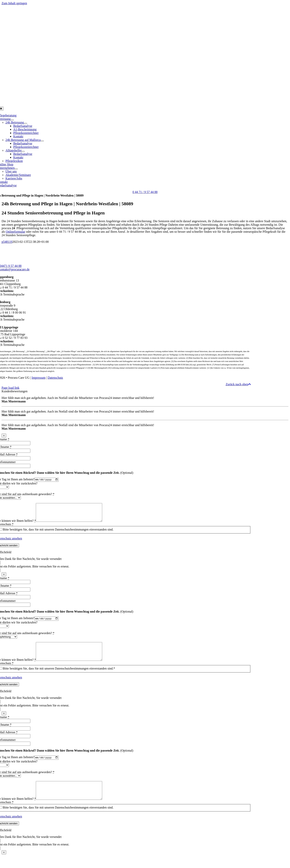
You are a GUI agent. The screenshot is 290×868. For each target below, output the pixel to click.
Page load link (11, 388)
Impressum (39, 378)
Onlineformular (16, 232)
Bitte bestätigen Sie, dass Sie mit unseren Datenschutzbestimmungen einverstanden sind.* (59, 677)
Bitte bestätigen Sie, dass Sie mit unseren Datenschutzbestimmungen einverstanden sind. (58, 534)
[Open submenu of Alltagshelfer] (23, 151)
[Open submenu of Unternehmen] (16, 169)
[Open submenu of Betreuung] (12, 120)
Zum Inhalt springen (14, 3)
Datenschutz (55, 378)
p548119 (7, 242)
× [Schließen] (4, 436)
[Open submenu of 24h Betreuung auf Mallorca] (42, 141)
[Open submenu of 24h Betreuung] (25, 123)
